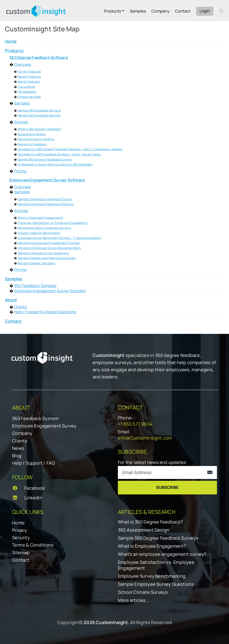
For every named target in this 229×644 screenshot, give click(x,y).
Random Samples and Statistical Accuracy (47, 258)
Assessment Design (32, 134)
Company (160, 11)
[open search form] (221, 11)
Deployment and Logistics (36, 139)
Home (18, 523)
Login (205, 11)
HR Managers (27, 92)
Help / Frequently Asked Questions (45, 312)
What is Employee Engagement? (40, 218)
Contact (183, 11)
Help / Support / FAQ (33, 463)
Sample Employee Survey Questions (43, 253)
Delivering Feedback (32, 144)
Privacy (20, 530)
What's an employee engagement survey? (162, 554)
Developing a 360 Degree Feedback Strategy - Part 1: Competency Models (70, 149)
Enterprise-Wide (29, 97)
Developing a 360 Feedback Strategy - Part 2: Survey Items (59, 154)
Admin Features (29, 82)
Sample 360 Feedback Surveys (39, 110)
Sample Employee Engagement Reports (46, 204)
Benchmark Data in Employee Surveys (44, 228)
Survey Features (29, 71)
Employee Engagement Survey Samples (50, 291)
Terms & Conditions (33, 545)
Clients (20, 307)
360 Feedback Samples (35, 286)
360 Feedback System (35, 418)
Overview (23, 64)
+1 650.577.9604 (135, 424)
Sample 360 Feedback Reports (39, 115)
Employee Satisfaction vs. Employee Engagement (53, 223)
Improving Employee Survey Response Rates (49, 248)
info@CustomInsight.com (145, 438)
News (18, 448)
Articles (21, 122)
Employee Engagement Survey (44, 426)
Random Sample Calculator (37, 263)
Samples (138, 11)
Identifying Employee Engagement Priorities (49, 243)
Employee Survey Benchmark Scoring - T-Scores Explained (59, 238)
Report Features (29, 77)
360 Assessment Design (144, 530)
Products (112, 11)
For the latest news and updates (152, 462)
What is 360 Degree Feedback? (40, 129)
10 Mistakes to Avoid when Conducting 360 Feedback (55, 164)
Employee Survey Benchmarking (152, 576)
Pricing (20, 171)
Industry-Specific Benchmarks (39, 233)
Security (21, 538)
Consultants (26, 87)
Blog (17, 456)
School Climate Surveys (143, 592)
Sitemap (21, 553)
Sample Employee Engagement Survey (45, 199)
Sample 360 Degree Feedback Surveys (45, 159)
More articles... (134, 600)
